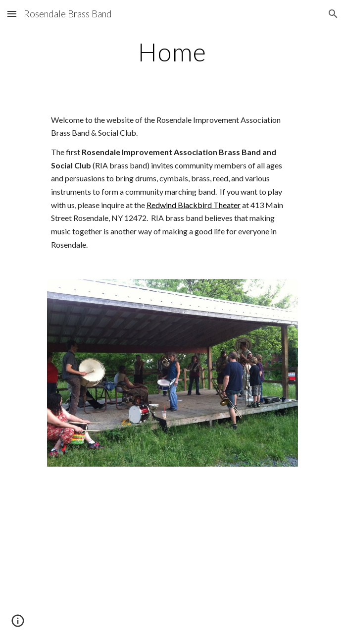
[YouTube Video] (172, 561)
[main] (172, 52)
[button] (12, 14)
